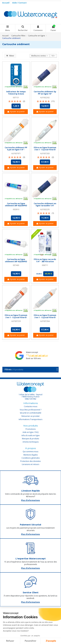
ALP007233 (16, 321)
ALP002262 (45, 98)
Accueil (6, 3)
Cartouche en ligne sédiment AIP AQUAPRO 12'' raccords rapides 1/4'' (16, 262)
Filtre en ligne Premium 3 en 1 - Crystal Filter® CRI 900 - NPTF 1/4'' (16, 317)
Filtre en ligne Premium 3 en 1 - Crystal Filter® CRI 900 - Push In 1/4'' (45, 150)
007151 (16, 98)
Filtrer (10, 56)
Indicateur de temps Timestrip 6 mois (16, 93)
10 (53, 56)
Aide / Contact (19, 3)
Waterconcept (32, 352)
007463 (16, 265)
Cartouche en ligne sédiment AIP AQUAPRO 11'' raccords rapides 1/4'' (16, 207)
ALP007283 (45, 153)
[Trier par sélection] (40, 56)
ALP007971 (16, 153)
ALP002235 (45, 209)
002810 (16, 209)
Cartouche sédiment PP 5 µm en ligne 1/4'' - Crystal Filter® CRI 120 (16, 150)
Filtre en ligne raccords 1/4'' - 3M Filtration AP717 (45, 261)
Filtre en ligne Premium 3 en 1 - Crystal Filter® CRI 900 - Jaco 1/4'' (45, 317)
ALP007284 (45, 321)
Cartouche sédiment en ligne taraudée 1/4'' (45, 205)
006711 (45, 265)
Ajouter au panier (16, 112)
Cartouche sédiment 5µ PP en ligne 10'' (45, 93)
